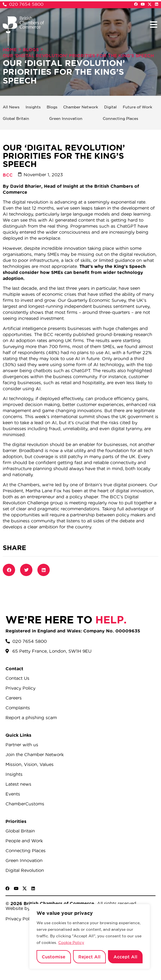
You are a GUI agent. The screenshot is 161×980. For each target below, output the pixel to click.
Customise (54, 957)
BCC (8, 175)
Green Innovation (66, 118)
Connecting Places (120, 118)
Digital (110, 107)
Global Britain (16, 118)
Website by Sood (24, 908)
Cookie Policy (71, 943)
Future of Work (138, 107)
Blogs (31, 50)
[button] (153, 24)
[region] (90, 936)
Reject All (89, 957)
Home (10, 50)
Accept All (125, 957)
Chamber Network (81, 107)
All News (11, 107)
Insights (33, 107)
